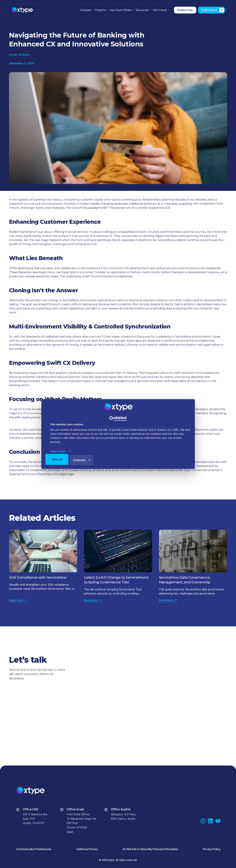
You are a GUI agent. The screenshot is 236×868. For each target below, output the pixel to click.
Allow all (57, 459)
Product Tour (185, 10)
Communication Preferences (34, 849)
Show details (58, 451)
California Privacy (87, 849)
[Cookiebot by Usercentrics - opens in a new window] (118, 419)
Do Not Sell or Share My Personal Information (150, 849)
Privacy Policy (212, 849)
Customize (81, 460)
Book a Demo (210, 10)
